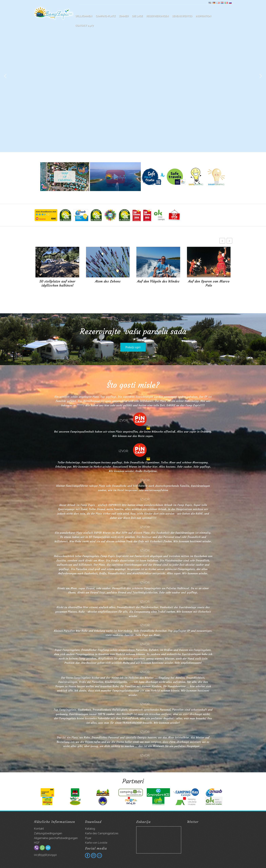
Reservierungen (157, 16)
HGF (37, 843)
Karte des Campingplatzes (102, 833)
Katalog (90, 829)
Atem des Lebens (108, 281)
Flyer (88, 838)
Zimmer (124, 16)
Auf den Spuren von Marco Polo (209, 283)
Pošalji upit (133, 347)
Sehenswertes (182, 16)
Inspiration (203, 16)
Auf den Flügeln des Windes (158, 281)
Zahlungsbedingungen (48, 833)
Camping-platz (106, 16)
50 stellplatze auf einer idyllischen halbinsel (57, 283)
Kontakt (39, 829)
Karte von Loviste (96, 843)
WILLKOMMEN (84, 16)
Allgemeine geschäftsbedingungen (56, 838)
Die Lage (137, 16)
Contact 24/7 (84, 26)
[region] (133, 76)
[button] (5, 76)
